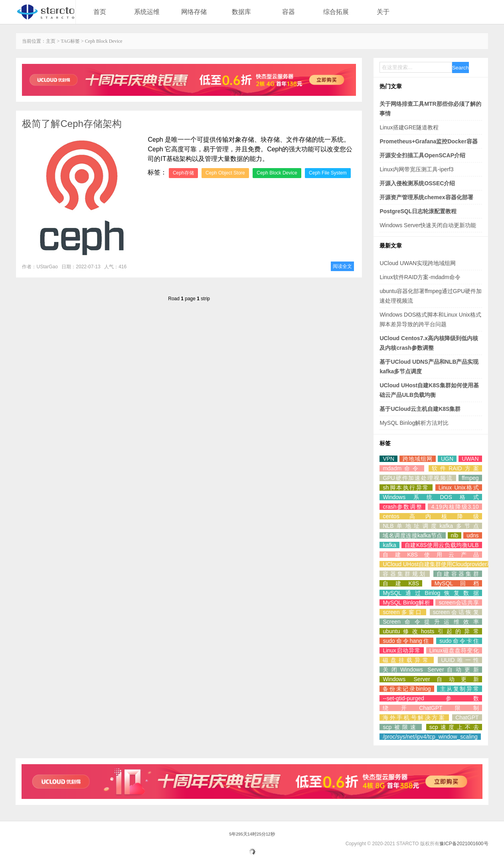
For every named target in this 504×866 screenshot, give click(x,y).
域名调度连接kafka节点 (412, 535)
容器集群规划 (405, 574)
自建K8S (401, 583)
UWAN (470, 459)
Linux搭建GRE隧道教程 (409, 127)
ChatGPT (467, 717)
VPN (388, 459)
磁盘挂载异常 (407, 660)
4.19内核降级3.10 (455, 507)
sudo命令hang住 (406, 641)
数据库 (241, 12)
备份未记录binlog (407, 689)
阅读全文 (342, 266)
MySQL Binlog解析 (406, 602)
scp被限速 (400, 727)
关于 (383, 12)
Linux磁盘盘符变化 (454, 650)
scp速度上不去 (454, 727)
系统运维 (147, 12)
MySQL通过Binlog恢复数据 (431, 593)
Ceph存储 (183, 173)
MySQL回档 (457, 583)
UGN (447, 459)
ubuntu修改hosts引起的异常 (431, 631)
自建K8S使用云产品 (431, 555)
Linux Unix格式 (459, 487)
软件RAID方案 (455, 468)
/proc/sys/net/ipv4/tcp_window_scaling (430, 737)
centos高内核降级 (431, 516)
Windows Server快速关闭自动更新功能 (428, 225)
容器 (289, 12)
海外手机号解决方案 (414, 717)
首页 (100, 12)
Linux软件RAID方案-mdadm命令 (420, 277)
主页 (51, 41)
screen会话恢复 (456, 612)
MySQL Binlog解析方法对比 (414, 423)
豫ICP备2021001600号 (464, 844)
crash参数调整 (402, 507)
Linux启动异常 (402, 650)
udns (472, 535)
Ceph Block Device (277, 173)
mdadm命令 (402, 468)
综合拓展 (336, 12)
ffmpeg (470, 478)
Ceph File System (328, 173)
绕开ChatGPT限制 (431, 708)
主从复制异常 (460, 689)
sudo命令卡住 (459, 641)
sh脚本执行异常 (406, 487)
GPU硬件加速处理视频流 (418, 478)
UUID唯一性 (460, 660)
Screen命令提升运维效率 (431, 622)
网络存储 (194, 12)
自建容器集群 (458, 574)
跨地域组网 (417, 459)
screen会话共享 (459, 602)
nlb (455, 535)
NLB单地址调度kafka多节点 (431, 526)
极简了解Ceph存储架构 (72, 124)
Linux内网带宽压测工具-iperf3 (416, 169)
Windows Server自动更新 (431, 679)
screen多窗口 (403, 612)
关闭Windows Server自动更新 (431, 670)
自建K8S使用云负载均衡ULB (442, 545)
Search (461, 68)
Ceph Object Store (225, 173)
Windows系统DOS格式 (431, 497)
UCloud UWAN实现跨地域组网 (418, 263)
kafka (389, 545)
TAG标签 (70, 41)
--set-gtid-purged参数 (431, 698)
